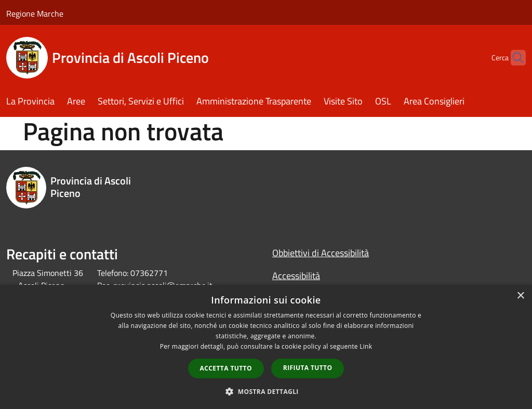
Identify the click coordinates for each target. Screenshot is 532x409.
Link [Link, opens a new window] (366, 346)
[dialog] (266, 347)
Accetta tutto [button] (226, 368)
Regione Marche (35, 14)
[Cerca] (513, 58)
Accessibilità (296, 276)
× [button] (520, 296)
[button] (266, 391)
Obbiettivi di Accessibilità (321, 253)
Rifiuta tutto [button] (308, 368)
